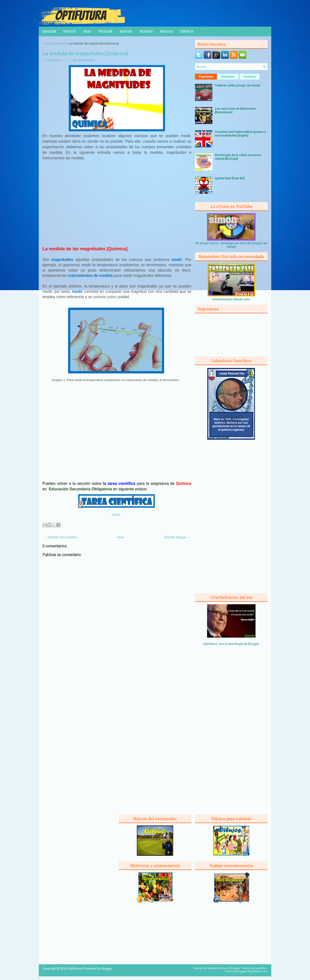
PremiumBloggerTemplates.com (246, 971)
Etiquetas (228, 77)
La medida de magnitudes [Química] (85, 53)
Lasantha (260, 968)
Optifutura (53, 60)
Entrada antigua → (177, 537)
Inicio (48, 43)
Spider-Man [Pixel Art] (230, 178)
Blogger (253, 644)
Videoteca (167, 31)
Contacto (187, 31)
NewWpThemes (218, 968)
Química (60, 43)
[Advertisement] (117, 206)
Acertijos (126, 31)
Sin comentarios (84, 60)
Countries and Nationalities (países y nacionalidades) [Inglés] (240, 134)
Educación (49, 31)
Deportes (70, 31)
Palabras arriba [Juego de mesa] (237, 85)
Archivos (250, 77)
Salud (87, 31)
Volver (116, 515)
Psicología (105, 31)
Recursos (146, 31)
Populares (206, 77)
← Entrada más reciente (60, 537)
